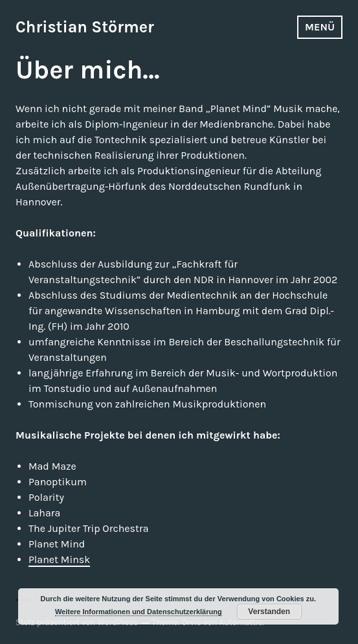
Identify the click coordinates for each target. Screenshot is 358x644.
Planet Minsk (59, 559)
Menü (320, 27)
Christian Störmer (85, 27)
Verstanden (269, 612)
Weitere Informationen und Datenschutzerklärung (139, 612)
